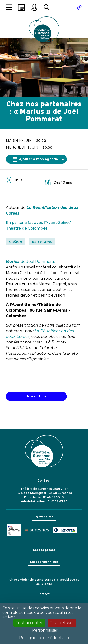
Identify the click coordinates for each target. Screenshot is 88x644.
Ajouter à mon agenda (35, 159)
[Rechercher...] (47, 7)
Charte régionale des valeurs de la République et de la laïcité (44, 582)
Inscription (36, 396)
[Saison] (21, 7)
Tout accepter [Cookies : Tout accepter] (29, 623)
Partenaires (44, 517)
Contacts (44, 594)
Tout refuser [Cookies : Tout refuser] (62, 623)
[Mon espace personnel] (34, 7)
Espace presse (44, 550)
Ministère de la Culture (14, 530)
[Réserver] (79, 7)
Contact (44, 481)
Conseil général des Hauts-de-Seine (65, 530)
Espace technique (44, 562)
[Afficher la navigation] (9, 7)
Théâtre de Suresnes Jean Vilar (44, 29)
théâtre (15, 241)
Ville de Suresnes (37, 530)
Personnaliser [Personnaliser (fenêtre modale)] (45, 630)
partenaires (42, 241)
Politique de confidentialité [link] (45, 638)
